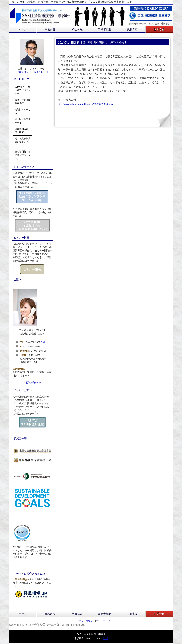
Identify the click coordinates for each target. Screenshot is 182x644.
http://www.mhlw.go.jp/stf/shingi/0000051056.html (86, 104)
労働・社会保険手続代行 (23, 102)
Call (43, 342)
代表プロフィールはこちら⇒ (32, 72)
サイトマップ (103, 621)
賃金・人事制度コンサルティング (23, 142)
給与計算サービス (23, 111)
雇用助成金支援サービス (23, 121)
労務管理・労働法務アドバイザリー (23, 90)
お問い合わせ (32, 383)
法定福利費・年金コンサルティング (23, 155)
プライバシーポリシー (83, 621)
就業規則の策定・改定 (21, 130)
